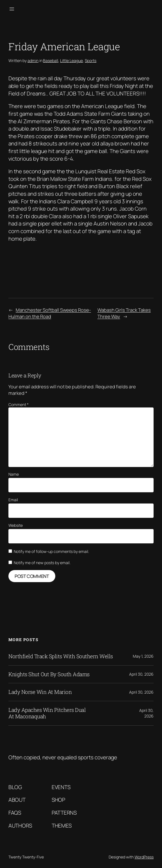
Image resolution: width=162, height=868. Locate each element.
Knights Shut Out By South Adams (49, 674)
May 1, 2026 (143, 656)
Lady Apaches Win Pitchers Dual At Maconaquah (47, 713)
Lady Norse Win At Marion (40, 692)
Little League (71, 61)
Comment (19, 405)
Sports (91, 61)
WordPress (144, 857)
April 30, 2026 (141, 674)
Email (13, 500)
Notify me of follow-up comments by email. (51, 551)
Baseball (51, 61)
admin (33, 61)
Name (14, 474)
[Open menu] (12, 9)
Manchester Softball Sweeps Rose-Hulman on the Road (50, 313)
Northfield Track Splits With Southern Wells (61, 656)
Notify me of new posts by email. (42, 563)
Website (16, 525)
